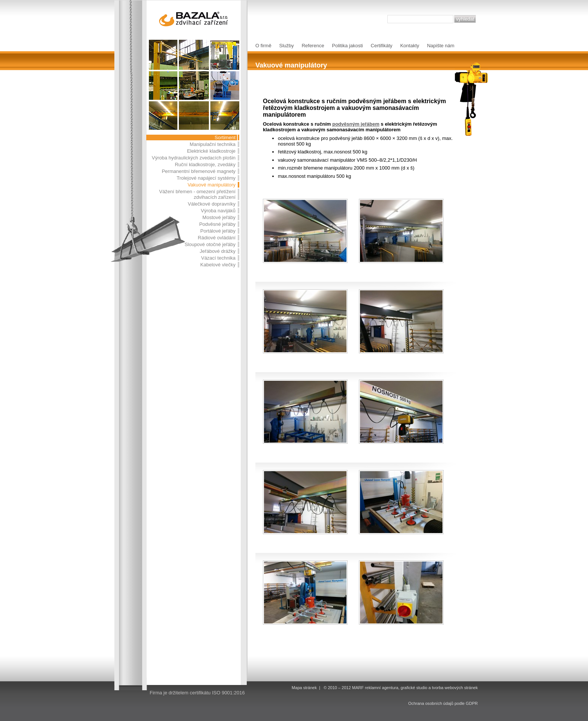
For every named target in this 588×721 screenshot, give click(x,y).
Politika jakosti (347, 46)
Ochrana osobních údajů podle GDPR (443, 703)
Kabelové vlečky (218, 265)
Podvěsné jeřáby (217, 224)
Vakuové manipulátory (211, 185)
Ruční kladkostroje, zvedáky (205, 164)
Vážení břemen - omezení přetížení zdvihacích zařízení (197, 194)
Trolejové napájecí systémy (206, 178)
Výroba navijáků (218, 211)
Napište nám (441, 46)
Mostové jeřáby (219, 217)
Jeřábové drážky (218, 251)
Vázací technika (218, 258)
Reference (313, 46)
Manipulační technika (213, 144)
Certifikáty (382, 46)
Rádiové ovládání (217, 238)
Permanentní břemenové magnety (199, 171)
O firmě (263, 46)
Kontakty (410, 46)
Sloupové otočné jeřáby (210, 244)
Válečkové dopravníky (212, 204)
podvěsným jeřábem (356, 124)
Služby (287, 46)
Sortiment (225, 137)
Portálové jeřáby (218, 231)
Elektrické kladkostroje (211, 151)
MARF (358, 688)
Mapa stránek (304, 688)
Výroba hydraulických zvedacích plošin (194, 158)
